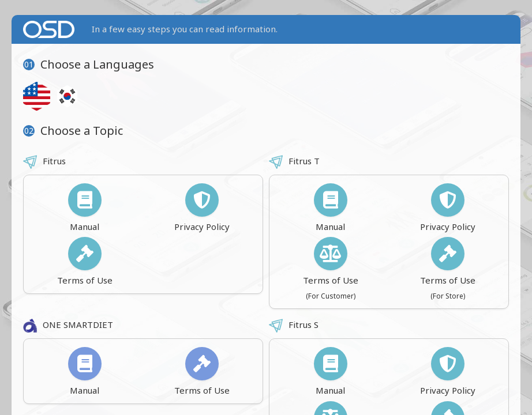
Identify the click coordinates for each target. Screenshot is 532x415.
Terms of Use (85, 261)
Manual (85, 208)
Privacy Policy (202, 208)
